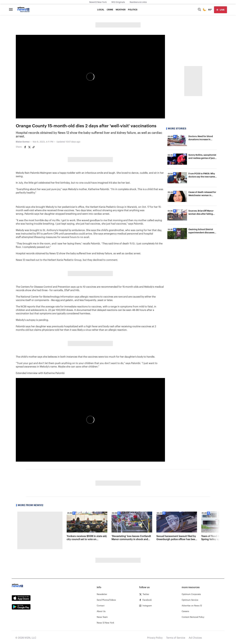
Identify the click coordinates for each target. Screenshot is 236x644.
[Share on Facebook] (25, 147)
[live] (220, 10)
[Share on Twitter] (29, 147)
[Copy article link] (34, 147)
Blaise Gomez (23, 142)
